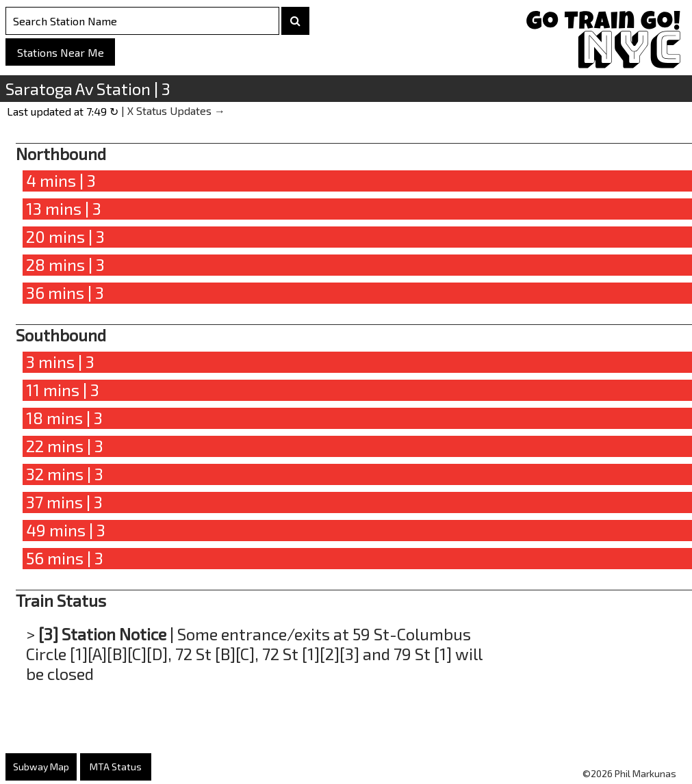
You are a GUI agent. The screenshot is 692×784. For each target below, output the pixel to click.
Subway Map (41, 767)
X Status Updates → (176, 110)
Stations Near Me (61, 52)
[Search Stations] (142, 21)
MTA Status (116, 767)
